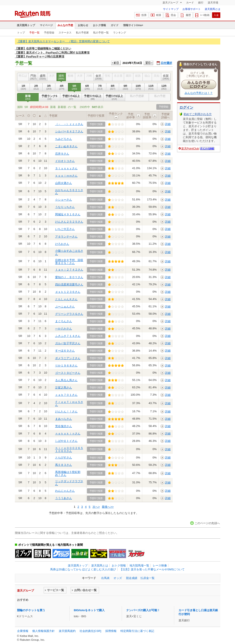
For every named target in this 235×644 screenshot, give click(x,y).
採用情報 (111, 631)
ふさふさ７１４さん (68, 336)
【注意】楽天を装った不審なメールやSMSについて (152, 569)
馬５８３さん (64, 465)
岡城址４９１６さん (68, 214)
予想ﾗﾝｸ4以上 (71, 97)
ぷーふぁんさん (65, 307)
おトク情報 (99, 25)
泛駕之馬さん (64, 388)
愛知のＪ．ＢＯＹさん (69, 277)
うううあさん (64, 498)
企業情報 (23, 631)
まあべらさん (64, 419)
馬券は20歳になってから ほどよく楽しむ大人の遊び (83, 569)
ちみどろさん (64, 139)
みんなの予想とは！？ (199, 93)
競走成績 (132, 578)
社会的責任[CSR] (90, 631)
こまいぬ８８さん (66, 146)
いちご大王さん (65, 229)
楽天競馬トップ (26, 25)
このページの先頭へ (207, 523)
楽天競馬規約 (67, 631)
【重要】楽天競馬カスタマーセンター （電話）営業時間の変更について (63, 41)
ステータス (65, 33)
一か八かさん (64, 329)
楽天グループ (171, 3)
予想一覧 (34, 33)
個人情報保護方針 (43, 631)
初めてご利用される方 (198, 114)
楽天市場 (213, 3)
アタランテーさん (66, 237)
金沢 (98, 77)
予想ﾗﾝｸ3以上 (93, 97)
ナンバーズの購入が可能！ (143, 610)
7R (100, 87)
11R (151, 87)
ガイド (115, 25)
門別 (33, 77)
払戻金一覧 (148, 578)
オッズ (118, 578)
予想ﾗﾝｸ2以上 (114, 97)
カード (190, 3)
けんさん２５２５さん (69, 222)
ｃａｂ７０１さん (66, 395)
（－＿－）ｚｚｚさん (69, 124)
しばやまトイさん (66, 441)
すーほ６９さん (65, 351)
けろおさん (62, 244)
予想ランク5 (50, 97)
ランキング (120, 33)
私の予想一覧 (101, 33)
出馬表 (105, 578)
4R (62, 87)
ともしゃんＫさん (66, 299)
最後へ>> (108, 507)
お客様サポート (192, 9)
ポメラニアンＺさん (68, 358)
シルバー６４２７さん (69, 131)
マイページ (46, 25)
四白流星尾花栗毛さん (69, 285)
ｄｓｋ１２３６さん (68, 292)
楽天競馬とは (213, 9)
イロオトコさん (65, 161)
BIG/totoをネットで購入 (89, 610)
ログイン (186, 107)
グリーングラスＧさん (69, 314)
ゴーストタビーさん (68, 373)
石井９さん (62, 154)
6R (87, 87)
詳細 (168, 124)
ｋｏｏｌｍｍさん (66, 176)
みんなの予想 (65, 25)
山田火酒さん (64, 183)
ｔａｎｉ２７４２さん (69, 270)
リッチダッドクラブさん (69, 483)
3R (49, 87)
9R (125, 87)
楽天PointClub (190, 148)
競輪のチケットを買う (31, 610)
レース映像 (160, 565)
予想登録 (49, 33)
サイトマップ (171, 9)
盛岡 (43, 77)
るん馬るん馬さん (66, 380)
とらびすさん (64, 458)
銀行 (201, 3)
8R (113, 87)
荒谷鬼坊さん (64, 426)
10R (138, 87)
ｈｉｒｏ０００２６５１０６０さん (69, 450)
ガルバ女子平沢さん (68, 343)
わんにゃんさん (65, 491)
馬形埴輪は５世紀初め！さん (68, 473)
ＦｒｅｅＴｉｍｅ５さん (69, 404)
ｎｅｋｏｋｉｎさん (68, 434)
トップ (21, 33)
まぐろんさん (64, 321)
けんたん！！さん (66, 412)
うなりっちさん (65, 207)
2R (36, 87)
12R (164, 87)
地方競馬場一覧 (139, 565)
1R (23, 87)
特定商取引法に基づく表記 (137, 631)
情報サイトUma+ (133, 25)
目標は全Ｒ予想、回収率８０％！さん (69, 262)
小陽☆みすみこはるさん (69, 252)
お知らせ (83, 25)
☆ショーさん (64, 200)
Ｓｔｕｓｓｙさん (66, 168)
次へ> (96, 507)
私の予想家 (82, 33)
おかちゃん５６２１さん (69, 192)
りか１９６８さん (66, 366)
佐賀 (166, 77)
